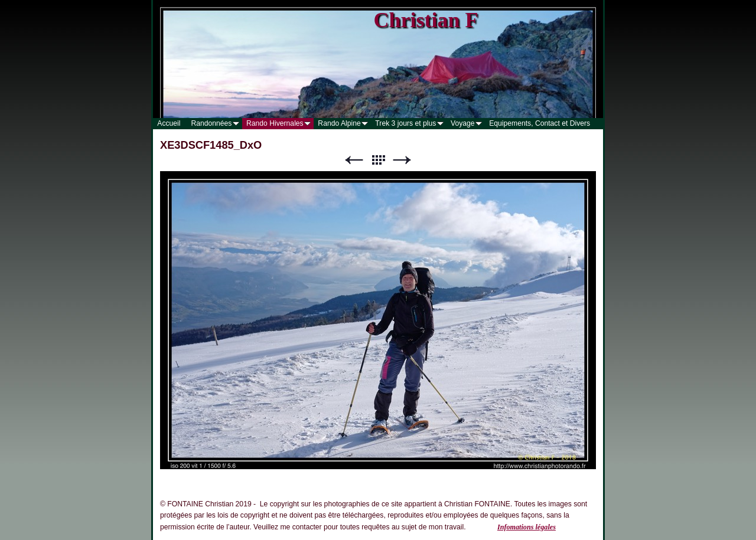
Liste (378, 160)
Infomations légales (527, 527)
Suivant (402, 160)
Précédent (354, 160)
